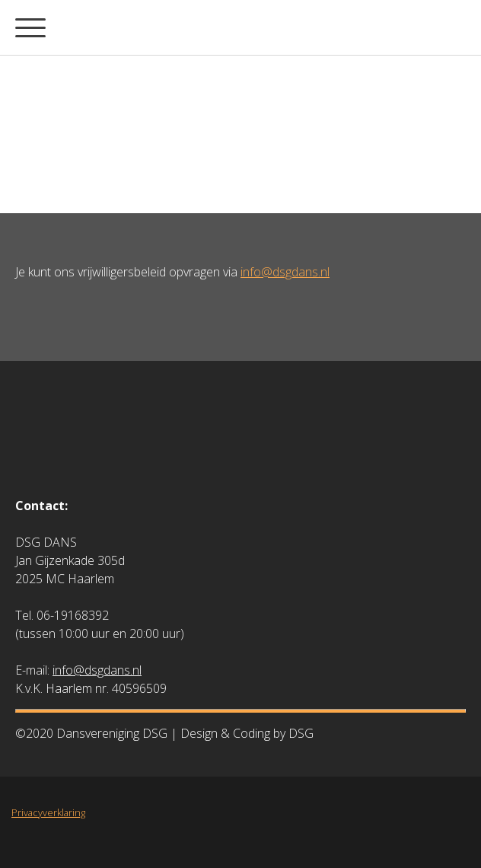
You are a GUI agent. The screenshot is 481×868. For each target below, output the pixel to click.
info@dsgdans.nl (285, 272)
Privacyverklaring (48, 812)
